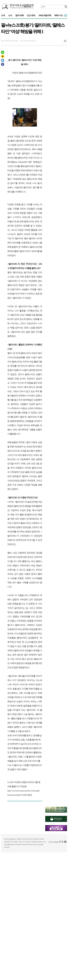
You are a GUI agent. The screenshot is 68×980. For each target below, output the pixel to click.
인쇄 (65, 41)
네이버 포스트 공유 (3, 52)
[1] (25, 192)
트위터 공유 (3, 60)
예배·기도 (59, 15)
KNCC (18, 6)
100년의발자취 (45, 15)
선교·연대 (31, 15)
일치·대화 (20, 15)
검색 (66, 7)
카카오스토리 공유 (3, 56)
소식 (10, 15)
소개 (3, 15)
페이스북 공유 (3, 64)
